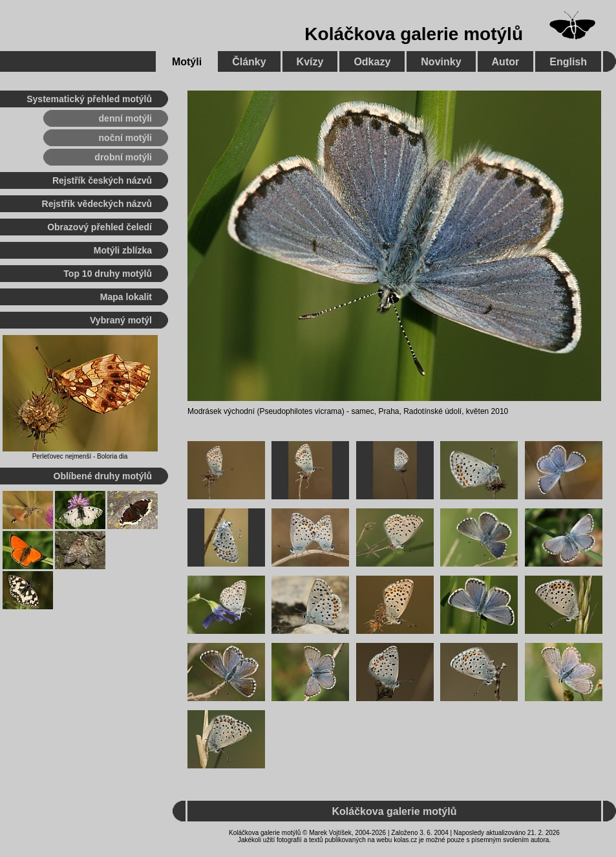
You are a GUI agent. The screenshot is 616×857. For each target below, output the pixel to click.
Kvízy (310, 62)
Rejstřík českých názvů (102, 180)
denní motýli (125, 118)
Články (249, 62)
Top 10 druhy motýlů (108, 274)
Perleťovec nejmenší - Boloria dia (80, 456)
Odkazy (372, 62)
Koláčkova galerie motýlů (414, 34)
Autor (506, 62)
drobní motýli (123, 157)
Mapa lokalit (126, 297)
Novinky (441, 62)
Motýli (187, 62)
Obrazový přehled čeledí (100, 227)
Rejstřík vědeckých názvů (97, 204)
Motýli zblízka (123, 250)
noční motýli (125, 138)
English (568, 62)
